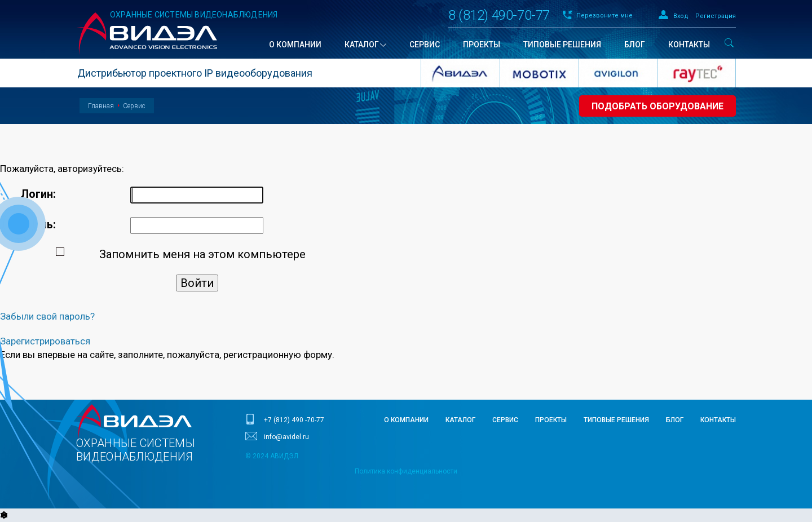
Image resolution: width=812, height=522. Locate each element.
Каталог (460, 420)
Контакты (718, 420)
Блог (675, 420)
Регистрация (716, 16)
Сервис (134, 106)
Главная (101, 106)
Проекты (551, 420)
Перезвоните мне (604, 16)
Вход (681, 16)
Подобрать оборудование (657, 106)
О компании (406, 420)
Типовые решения (616, 420)
